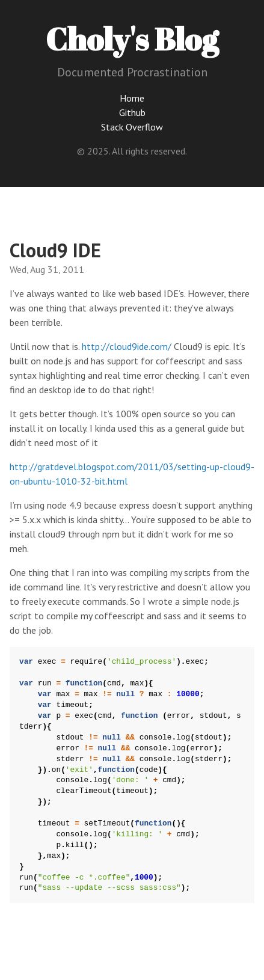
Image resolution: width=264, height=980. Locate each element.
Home (132, 98)
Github (132, 112)
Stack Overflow (132, 127)
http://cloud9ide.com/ (127, 346)
